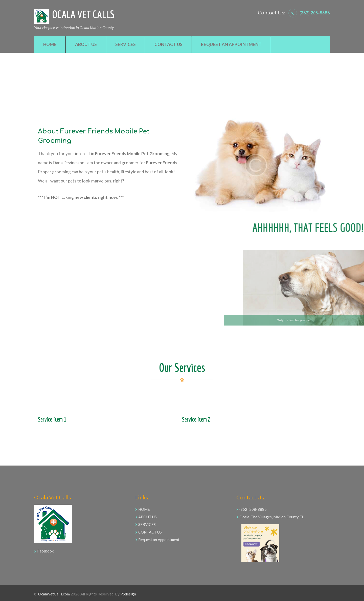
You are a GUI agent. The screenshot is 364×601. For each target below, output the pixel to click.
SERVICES (147, 524)
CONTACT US (150, 532)
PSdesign (128, 594)
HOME (144, 509)
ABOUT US (147, 517)
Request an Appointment (159, 540)
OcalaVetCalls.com (54, 594)
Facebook (45, 551)
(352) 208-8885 (315, 13)
